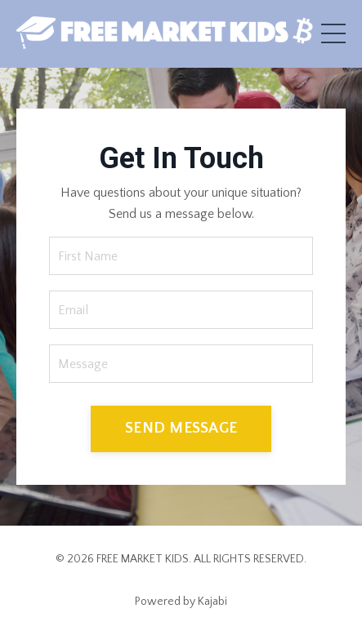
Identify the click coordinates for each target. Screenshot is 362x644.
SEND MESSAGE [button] (181, 428)
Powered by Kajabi (181, 602)
